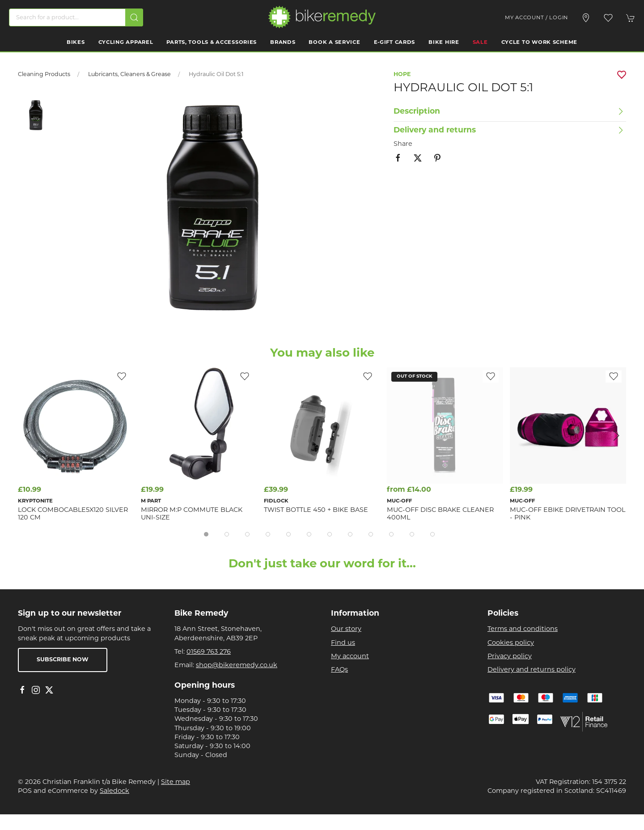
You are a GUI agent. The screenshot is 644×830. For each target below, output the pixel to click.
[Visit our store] (586, 18)
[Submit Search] (134, 17)
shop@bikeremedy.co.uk (237, 666)
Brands (283, 43)
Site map (176, 782)
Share (403, 144)
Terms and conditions (523, 629)
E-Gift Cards (395, 43)
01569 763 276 (209, 652)
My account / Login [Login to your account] (536, 18)
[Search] (76, 17)
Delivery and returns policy (532, 670)
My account (350, 657)
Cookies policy (511, 643)
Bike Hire (444, 43)
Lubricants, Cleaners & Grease (129, 75)
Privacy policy (510, 657)
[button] (608, 18)
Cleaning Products (44, 75)
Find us (343, 643)
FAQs (339, 670)
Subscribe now (63, 660)
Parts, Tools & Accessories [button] (212, 43)
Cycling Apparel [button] (126, 43)
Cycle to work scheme (539, 43)
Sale (480, 43)
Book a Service (334, 43)
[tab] (206, 534)
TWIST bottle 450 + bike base (316, 510)
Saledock (114, 791)
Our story (346, 629)
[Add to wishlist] (368, 377)
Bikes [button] (76, 43)
